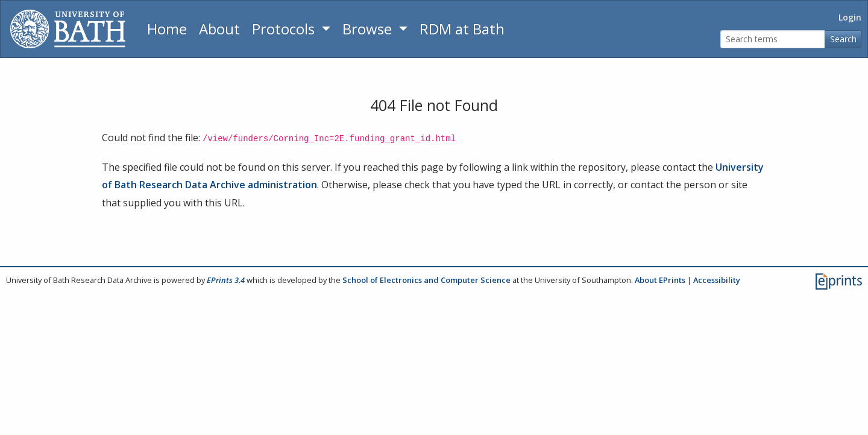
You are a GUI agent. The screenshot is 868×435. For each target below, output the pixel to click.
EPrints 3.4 (226, 280)
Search (843, 39)
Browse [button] (369, 29)
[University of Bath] (68, 29)
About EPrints (660, 280)
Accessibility (717, 280)
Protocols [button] (285, 29)
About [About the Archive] (219, 29)
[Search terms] (773, 40)
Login (850, 17)
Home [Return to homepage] (167, 29)
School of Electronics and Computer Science (426, 280)
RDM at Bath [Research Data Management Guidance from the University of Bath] (462, 29)
